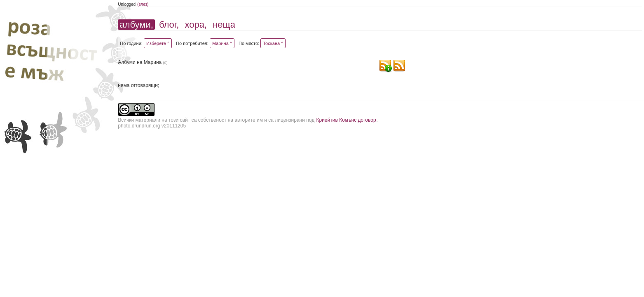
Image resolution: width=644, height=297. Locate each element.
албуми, (136, 25)
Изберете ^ (158, 43)
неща (224, 25)
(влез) (143, 4)
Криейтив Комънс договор (346, 120)
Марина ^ (222, 43)
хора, (196, 25)
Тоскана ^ (273, 43)
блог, (169, 25)
